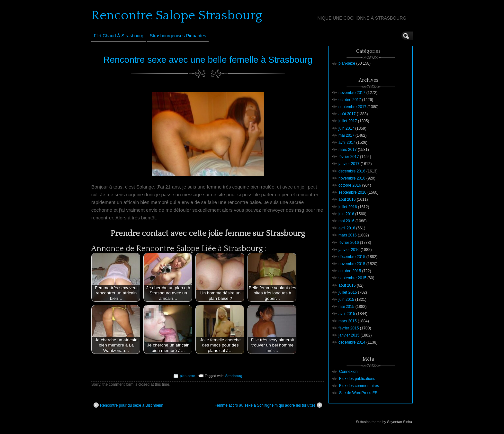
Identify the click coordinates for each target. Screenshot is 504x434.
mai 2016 (346, 221)
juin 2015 (346, 300)
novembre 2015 (352, 264)
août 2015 (347, 285)
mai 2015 (346, 307)
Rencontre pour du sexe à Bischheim (128, 405)
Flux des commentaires (359, 386)
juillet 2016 (348, 207)
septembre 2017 (352, 107)
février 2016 (349, 243)
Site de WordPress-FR (358, 393)
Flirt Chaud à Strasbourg (119, 36)
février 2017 (349, 157)
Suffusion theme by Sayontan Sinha (384, 422)
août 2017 (347, 114)
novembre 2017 (352, 93)
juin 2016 (346, 214)
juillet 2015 (348, 292)
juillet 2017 (348, 121)
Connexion (348, 372)
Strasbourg (234, 376)
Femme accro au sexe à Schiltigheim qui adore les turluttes (268, 405)
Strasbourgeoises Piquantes (178, 36)
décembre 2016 (352, 171)
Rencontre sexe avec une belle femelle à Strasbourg (208, 60)
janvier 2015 (349, 335)
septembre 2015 (352, 278)
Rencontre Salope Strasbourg (177, 15)
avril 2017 (347, 143)
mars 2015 (348, 321)
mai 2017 (346, 135)
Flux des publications (357, 379)
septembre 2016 (352, 192)
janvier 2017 (349, 164)
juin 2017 (346, 128)
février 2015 (349, 328)
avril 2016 (347, 228)
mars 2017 (348, 150)
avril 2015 (347, 314)
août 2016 (347, 199)
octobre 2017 (350, 100)
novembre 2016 (352, 178)
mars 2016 (348, 235)
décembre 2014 (352, 342)
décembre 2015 (352, 257)
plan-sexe (187, 376)
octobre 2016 (350, 185)
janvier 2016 (349, 250)
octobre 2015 (350, 271)
